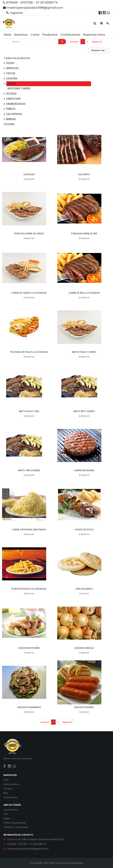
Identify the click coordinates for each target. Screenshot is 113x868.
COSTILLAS (29, 174)
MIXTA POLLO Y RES (29, 411)
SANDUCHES (13, 99)
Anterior (74, 42)
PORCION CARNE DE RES (84, 234)
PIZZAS (10, 63)
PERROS (11, 109)
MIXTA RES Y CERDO (84, 411)
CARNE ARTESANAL (84, 470)
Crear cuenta (10, 810)
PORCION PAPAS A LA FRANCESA (29, 589)
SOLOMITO (84, 174)
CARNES (11, 84)
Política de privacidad (15, 823)
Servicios (8, 789)
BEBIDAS (11, 119)
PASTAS (11, 73)
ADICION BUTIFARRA (29, 648)
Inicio (6, 780)
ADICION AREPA (84, 589)
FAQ (6, 814)
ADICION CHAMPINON (29, 707)
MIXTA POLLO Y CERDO (84, 352)
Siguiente (97, 42)
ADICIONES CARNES (19, 88)
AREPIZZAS (12, 68)
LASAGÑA (12, 79)
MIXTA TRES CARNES (29, 470)
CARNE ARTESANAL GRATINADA (29, 530)
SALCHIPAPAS (14, 114)
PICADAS (11, 94)
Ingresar (15, 13)
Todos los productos (17, 58)
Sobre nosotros (11, 784)
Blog (6, 793)
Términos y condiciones (16, 827)
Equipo (7, 818)
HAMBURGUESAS (16, 104)
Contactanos (10, 797)
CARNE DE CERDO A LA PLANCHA (29, 293)
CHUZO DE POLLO (84, 530)
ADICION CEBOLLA (84, 648)
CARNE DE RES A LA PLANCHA (84, 293)
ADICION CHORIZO (84, 707)
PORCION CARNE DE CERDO (29, 234)
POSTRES (9, 124)
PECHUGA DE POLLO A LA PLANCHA (29, 352)
